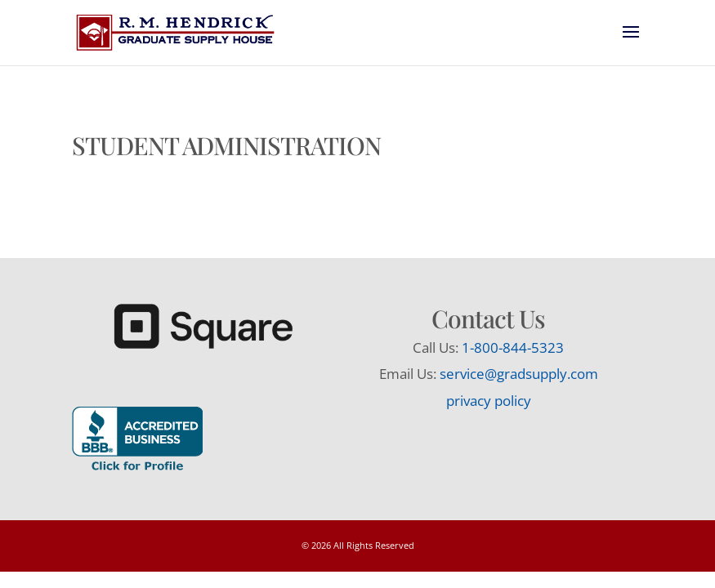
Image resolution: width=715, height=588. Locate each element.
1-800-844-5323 (513, 347)
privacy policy (489, 401)
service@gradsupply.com (519, 374)
